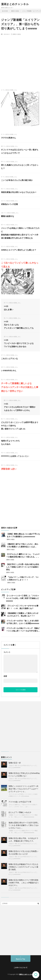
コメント (7, 652)
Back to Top (20, 959)
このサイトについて (21, 968)
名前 (5, 676)
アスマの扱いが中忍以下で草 (20, 802)
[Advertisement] (20, 58)
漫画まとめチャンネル (15, 4)
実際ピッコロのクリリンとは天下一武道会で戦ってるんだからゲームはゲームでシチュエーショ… (23, 789)
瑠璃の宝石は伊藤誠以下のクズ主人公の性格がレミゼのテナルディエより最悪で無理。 (23, 867)
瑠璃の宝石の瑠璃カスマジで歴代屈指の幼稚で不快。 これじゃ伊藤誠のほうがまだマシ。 (24, 883)
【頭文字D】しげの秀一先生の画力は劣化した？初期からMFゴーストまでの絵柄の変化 (23, 567)
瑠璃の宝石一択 (15, 763)
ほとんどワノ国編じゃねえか (20, 812)
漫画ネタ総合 (17, 34)
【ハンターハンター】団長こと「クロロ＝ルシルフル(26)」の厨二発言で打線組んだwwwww (23, 598)
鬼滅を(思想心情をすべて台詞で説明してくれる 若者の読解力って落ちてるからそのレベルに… (24, 825)
